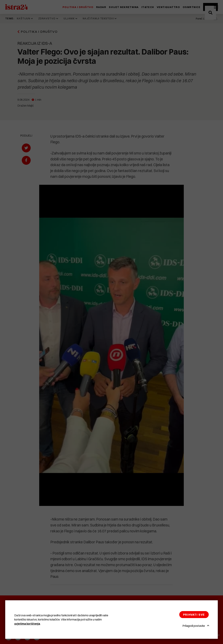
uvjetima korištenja (27, 624)
